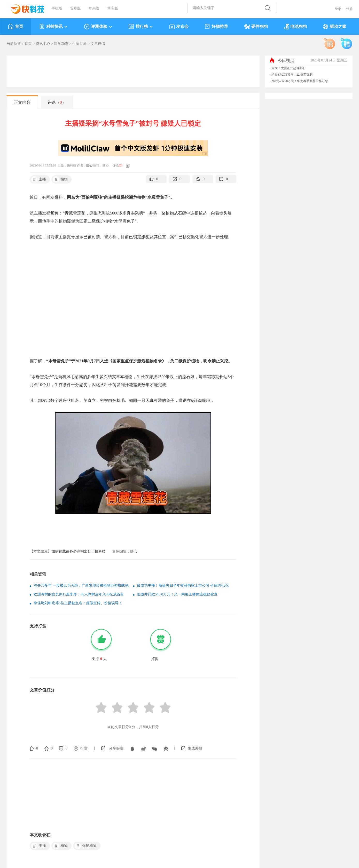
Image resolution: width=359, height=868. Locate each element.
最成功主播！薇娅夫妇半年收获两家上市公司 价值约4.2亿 (183, 586)
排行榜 (141, 27)
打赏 (84, 748)
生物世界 (80, 44)
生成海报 (195, 748)
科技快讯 (54, 27)
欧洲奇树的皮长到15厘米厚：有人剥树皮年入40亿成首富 (79, 594)
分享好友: (117, 748)
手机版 (57, 8)
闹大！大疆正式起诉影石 (288, 68)
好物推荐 (216, 27)
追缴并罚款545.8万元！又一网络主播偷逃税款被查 (177, 594)
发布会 (179, 27)
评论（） (57, 102)
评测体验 (98, 27)
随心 (89, 165)
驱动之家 (335, 27)
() (121, 165)
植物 (60, 179)
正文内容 (22, 102)
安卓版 (75, 8)
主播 (39, 179)
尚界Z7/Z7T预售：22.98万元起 (292, 75)
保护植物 (86, 846)
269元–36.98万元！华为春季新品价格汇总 (300, 81)
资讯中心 (43, 44)
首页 (16, 27)
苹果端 (94, 8)
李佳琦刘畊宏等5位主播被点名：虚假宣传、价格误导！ (78, 603)
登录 (338, 9)
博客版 (113, 8)
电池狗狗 (295, 27)
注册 (349, 9)
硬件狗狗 (256, 27)
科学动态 (61, 44)
